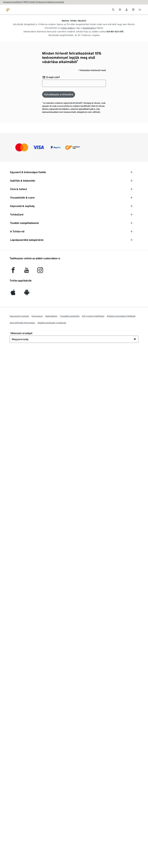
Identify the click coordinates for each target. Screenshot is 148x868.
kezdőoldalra (89, 28)
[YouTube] (27, 271)
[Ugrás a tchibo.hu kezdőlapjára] (8, 9)
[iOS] (13, 294)
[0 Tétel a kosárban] (133, 9)
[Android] (27, 294)
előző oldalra (68, 28)
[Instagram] (40, 271)
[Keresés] (113, 9)
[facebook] (13, 271)
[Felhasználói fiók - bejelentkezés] (127, 9)
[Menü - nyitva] (140, 9)
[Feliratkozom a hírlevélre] (59, 94)
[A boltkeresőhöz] (120, 9)
